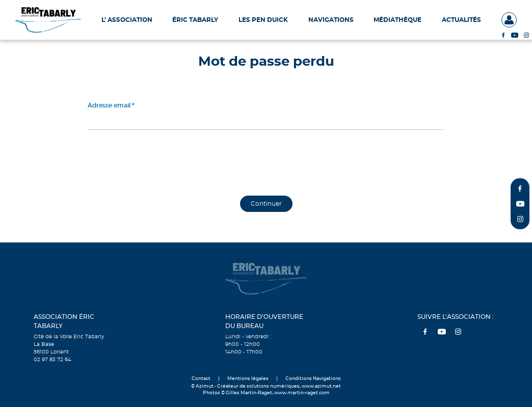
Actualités (461, 20)
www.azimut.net (321, 386)
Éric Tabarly (195, 20)
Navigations (331, 20)
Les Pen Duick (263, 20)
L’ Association (127, 20)
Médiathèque (397, 20)
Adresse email (109, 105)
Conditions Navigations (313, 379)
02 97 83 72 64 (52, 360)
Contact (201, 379)
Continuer (266, 204)
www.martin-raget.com (302, 393)
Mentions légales (248, 379)
